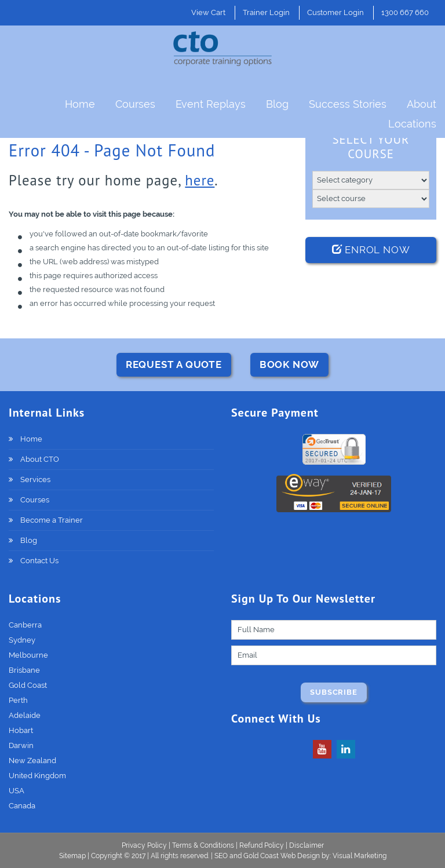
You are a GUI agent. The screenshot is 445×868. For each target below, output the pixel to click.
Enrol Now (371, 250)
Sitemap (73, 856)
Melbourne (28, 655)
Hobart (21, 730)
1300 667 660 (405, 12)
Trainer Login (266, 12)
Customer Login (335, 12)
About (422, 104)
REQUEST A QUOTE (174, 364)
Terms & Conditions (203, 845)
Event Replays (211, 104)
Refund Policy (262, 845)
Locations (412, 124)
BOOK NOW (289, 364)
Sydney (22, 640)
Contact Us (39, 561)
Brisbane (24, 670)
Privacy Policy (144, 845)
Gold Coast (28, 685)
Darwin (21, 745)
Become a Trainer (52, 520)
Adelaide (25, 715)
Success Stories (348, 104)
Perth (18, 700)
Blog (277, 104)
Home (80, 104)
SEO (221, 856)
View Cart (208, 12)
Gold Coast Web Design (282, 856)
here (200, 180)
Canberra (25, 625)
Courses (135, 104)
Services (35, 479)
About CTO (40, 459)
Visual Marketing (360, 856)
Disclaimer (307, 845)
